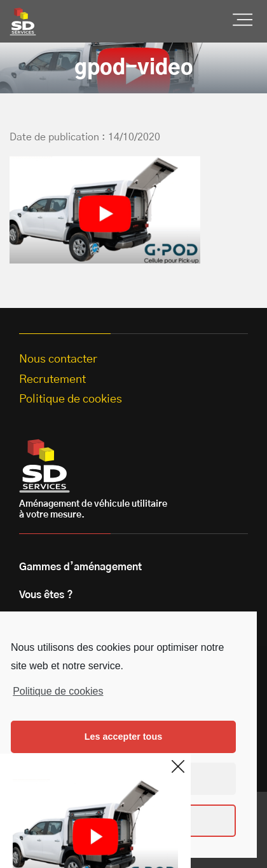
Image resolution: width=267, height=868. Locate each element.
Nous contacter (58, 359)
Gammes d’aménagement (80, 567)
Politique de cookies (58, 691)
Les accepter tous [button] (123, 737)
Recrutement (52, 380)
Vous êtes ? (46, 595)
